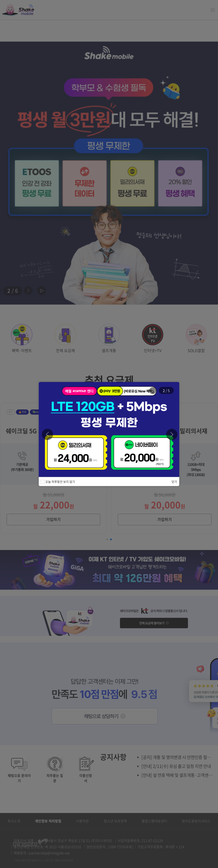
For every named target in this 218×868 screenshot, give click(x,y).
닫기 (174, 482)
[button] (172, 434)
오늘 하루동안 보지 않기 (60, 482)
